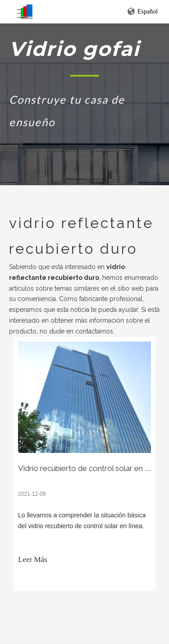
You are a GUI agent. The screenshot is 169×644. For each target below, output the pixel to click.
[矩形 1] (84, 75)
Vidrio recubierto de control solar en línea (89, 468)
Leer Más (33, 560)
